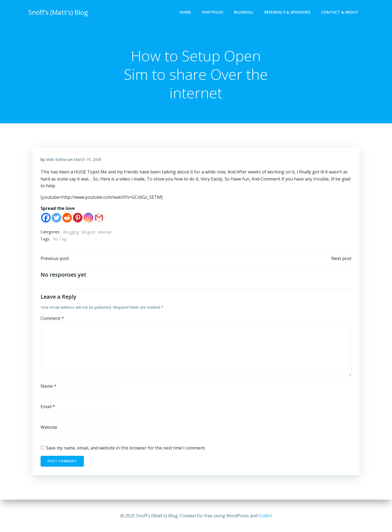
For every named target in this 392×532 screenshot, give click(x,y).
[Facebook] (46, 218)
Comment (52, 319)
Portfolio (213, 12)
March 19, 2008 (88, 160)
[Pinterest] (78, 218)
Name (48, 386)
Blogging (71, 232)
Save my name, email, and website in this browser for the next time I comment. (126, 448)
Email (48, 407)
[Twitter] (56, 218)
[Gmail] (99, 218)
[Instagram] (88, 218)
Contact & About (340, 12)
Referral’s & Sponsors (287, 12)
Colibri (265, 516)
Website (49, 427)
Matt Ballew (56, 160)
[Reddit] (67, 218)
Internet (105, 232)
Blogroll (244, 12)
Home (185, 12)
